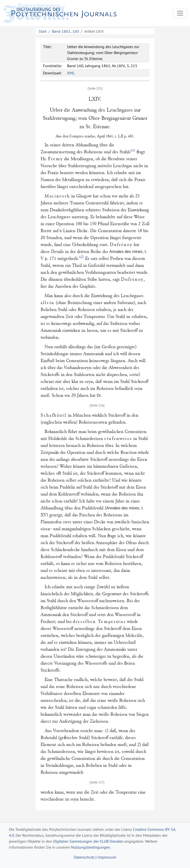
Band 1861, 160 (65, 31)
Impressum (107, 857)
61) (133, 150)
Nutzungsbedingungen (91, 847)
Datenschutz (84, 857)
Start (43, 31)
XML (71, 73)
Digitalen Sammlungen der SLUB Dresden (88, 841)
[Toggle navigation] (180, 13)
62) (82, 257)
